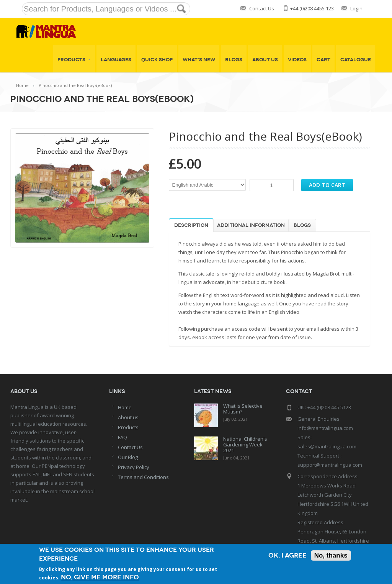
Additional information (251, 225)
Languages (116, 60)
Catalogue (356, 60)
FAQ (122, 437)
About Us (265, 60)
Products (74, 60)
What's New (199, 60)
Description (191, 225)
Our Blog (128, 457)
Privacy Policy (134, 467)
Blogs (234, 60)
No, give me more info (100, 577)
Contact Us (262, 8)
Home (22, 85)
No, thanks (331, 555)
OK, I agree (287, 555)
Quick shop (157, 60)
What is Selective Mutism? (243, 409)
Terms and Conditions (143, 477)
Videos (297, 60)
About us (128, 417)
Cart (323, 60)
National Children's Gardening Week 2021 (245, 445)
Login (356, 8)
